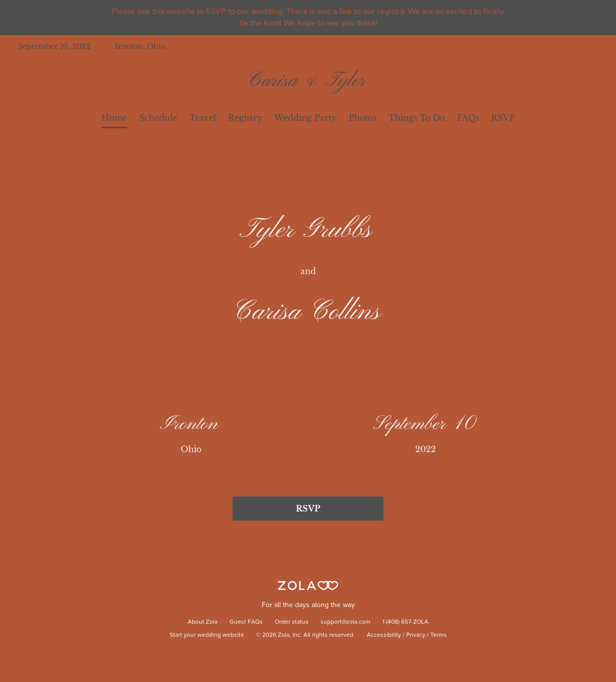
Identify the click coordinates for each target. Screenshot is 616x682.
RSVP (503, 118)
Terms (439, 635)
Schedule (158, 118)
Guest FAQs (246, 622)
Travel (203, 118)
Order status (292, 622)
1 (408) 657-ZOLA (405, 622)
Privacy (416, 635)
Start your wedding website (207, 635)
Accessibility (384, 635)
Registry (245, 118)
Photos (363, 118)
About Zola (203, 622)
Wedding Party (305, 118)
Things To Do (417, 118)
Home (114, 118)
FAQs (468, 118)
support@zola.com (345, 622)
